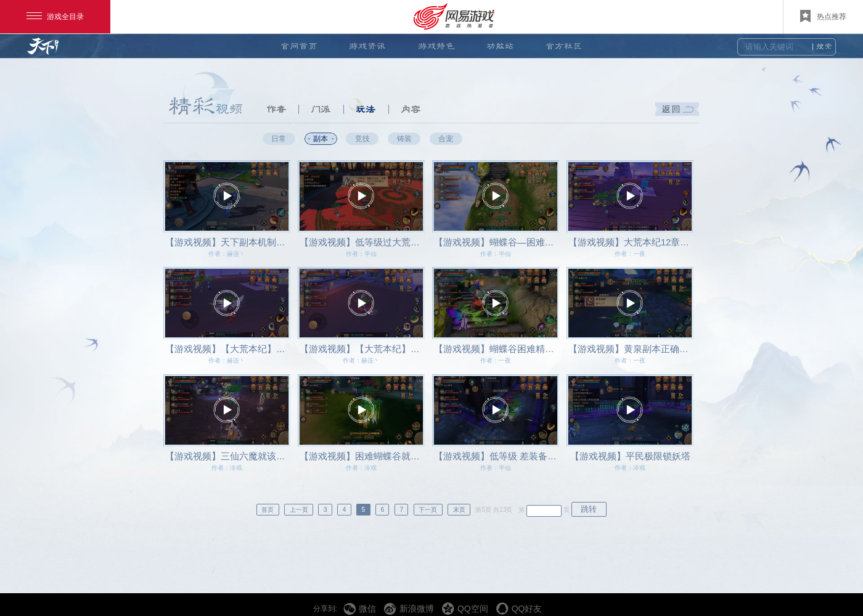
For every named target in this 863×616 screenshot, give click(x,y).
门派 (321, 109)
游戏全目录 (55, 17)
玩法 (366, 109)
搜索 (824, 47)
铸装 (404, 138)
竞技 (362, 138)
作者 (276, 109)
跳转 (589, 509)
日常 (279, 138)
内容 (411, 109)
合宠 (446, 138)
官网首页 (299, 46)
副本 (321, 138)
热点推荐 (823, 16)
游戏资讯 (367, 46)
